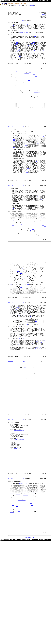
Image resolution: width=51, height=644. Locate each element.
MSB (21, 117)
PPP (23, 23)
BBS (31, 1)
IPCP (18, 345)
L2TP (35, 59)
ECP (24, 403)
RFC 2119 (36, 109)
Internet (26, 28)
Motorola (44, 16)
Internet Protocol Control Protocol (33, 467)
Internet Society (23, 38)
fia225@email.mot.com (19, 524)
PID (14, 167)
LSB (14, 117)
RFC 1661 (14, 461)
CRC (34, 56)
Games (15, 1)
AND (31, 599)
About (34, 1)
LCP (38, 136)
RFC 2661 (38, 450)
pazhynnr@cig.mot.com (19, 513)
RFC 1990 (32, 464)
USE (32, 602)
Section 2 (27, 86)
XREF (12, 1)
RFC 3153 (10, 80)
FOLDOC (38, 1)
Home (1, 1)
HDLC (38, 52)
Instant (24, 1)
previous (30, 5)
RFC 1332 (19, 468)
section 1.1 (21, 66)
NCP (16, 84)
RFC (19, 609)
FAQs (9, 1)
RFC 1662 (42, 456)
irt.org (16, 5)
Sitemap (2, 2)
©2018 (26, 640)
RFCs (42, 1)
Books (28, 1)
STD (37, 456)
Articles (5, 1)
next (33, 5)
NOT (19, 375)
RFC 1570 (35, 454)
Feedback (46, 1)
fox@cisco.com (17, 534)
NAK (20, 246)
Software (20, 1)
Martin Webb (31, 640)
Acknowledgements (14, 440)
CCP (20, 403)
